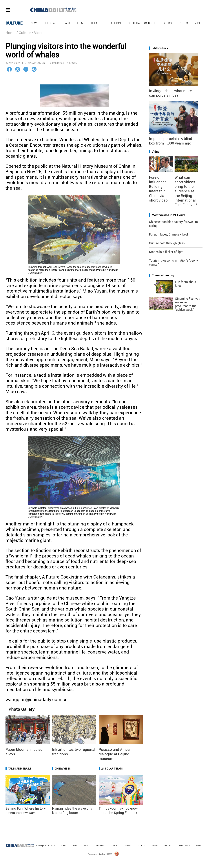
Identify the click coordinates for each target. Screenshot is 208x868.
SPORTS (141, 846)
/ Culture (24, 33)
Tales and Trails (20, 769)
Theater (96, 23)
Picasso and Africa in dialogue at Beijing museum (116, 754)
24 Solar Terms (112, 769)
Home (10, 33)
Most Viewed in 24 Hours (168, 215)
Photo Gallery (22, 709)
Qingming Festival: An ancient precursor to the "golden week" (188, 304)
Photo (183, 23)
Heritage (52, 23)
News (35, 23)
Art (68, 23)
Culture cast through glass (167, 243)
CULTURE (14, 23)
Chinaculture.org (163, 275)
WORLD (87, 846)
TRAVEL (128, 846)
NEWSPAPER (184, 846)
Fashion (115, 23)
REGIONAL (168, 846)
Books (167, 23)
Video (199, 23)
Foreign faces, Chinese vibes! (168, 234)
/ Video (38, 33)
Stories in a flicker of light (166, 252)
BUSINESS (100, 846)
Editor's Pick (160, 48)
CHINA (75, 846)
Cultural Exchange (142, 23)
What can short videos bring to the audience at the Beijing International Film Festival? (186, 191)
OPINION (154, 846)
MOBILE (199, 846)
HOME (63, 846)
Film (80, 23)
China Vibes (63, 769)
